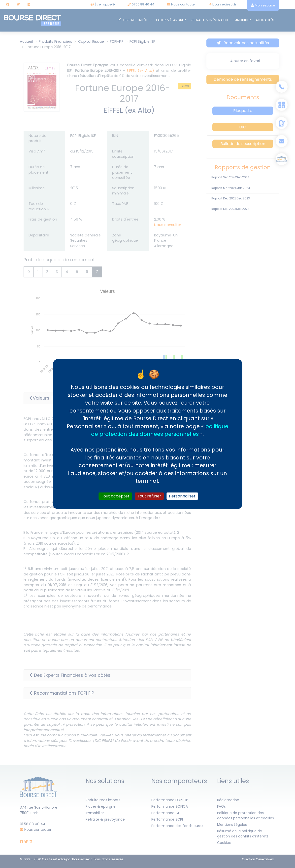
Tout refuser (149, 496)
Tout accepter (115, 496)
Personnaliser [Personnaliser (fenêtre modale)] (182, 496)
